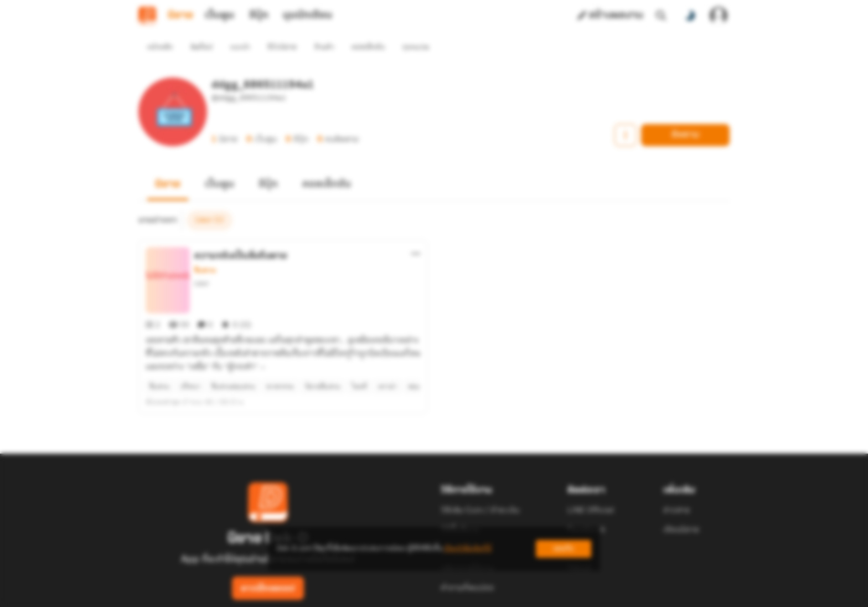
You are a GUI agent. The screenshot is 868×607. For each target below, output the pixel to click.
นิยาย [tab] (180, 16)
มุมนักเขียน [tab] (308, 16)
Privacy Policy (514, 594)
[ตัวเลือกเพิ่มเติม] (416, 234)
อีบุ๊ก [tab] (259, 16)
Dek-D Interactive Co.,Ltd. (396, 594)
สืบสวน (205, 250)
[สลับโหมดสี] (690, 16)
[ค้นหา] (661, 16)
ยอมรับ (564, 549)
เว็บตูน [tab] (219, 16)
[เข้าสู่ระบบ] (719, 16)
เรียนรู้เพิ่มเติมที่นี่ (468, 549)
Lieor (202, 263)
